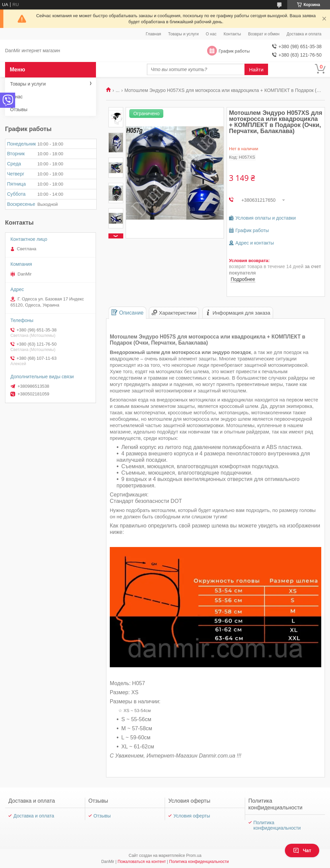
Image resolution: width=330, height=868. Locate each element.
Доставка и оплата (304, 34)
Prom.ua (194, 856)
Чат (302, 850)
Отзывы (19, 109)
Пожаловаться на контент (142, 862)
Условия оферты (192, 816)
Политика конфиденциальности (277, 825)
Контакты (232, 34)
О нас (211, 34)
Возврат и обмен (264, 34)
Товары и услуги (183, 34)
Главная (154, 34)
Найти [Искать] (256, 70)
